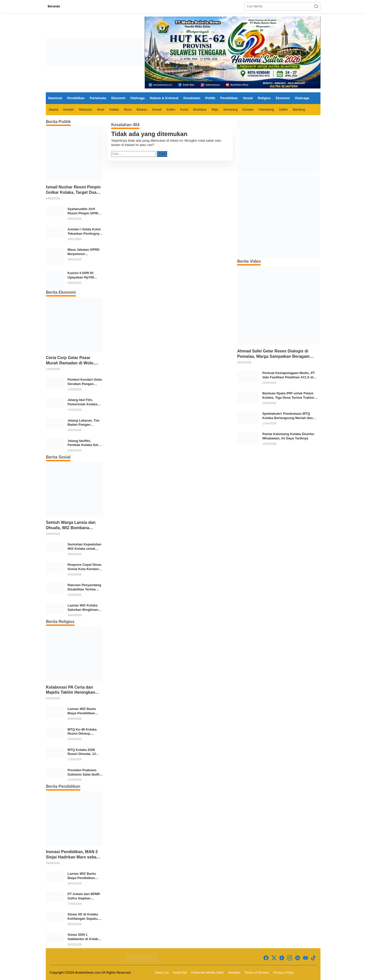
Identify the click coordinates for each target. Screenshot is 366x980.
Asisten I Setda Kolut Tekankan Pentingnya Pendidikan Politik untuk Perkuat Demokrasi (85, 232)
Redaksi (234, 972)
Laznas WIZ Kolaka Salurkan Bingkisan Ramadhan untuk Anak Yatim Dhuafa (83, 608)
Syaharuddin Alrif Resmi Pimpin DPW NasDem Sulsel (83, 211)
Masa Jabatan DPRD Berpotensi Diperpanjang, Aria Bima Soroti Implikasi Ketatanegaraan (84, 252)
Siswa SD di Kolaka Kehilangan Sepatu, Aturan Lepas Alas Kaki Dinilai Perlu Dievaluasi (83, 917)
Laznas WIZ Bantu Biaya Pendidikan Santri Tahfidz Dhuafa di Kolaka (85, 711)
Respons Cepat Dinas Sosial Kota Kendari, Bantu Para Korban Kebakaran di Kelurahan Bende (85, 567)
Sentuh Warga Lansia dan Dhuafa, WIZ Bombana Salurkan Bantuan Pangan (71, 525)
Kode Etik (180, 972)
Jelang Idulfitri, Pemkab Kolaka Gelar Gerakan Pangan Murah (85, 443)
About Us (162, 972)
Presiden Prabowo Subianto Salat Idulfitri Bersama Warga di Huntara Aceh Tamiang (85, 773)
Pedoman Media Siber (208, 972)
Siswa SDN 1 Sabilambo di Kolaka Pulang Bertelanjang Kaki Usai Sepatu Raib (85, 937)
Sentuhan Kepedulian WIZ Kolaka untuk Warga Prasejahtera (85, 547)
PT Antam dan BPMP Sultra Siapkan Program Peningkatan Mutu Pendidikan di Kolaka (85, 896)
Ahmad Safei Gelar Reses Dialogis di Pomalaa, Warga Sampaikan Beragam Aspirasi (273, 354)
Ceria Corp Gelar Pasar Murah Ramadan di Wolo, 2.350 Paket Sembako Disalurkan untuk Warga (70, 361)
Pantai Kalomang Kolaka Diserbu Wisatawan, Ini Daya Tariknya (288, 436)
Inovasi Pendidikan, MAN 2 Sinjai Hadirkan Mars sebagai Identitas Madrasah (74, 855)
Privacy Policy (283, 972)
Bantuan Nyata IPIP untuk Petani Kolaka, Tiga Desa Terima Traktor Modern (288, 396)
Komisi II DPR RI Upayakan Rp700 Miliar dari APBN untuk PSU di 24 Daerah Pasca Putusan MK (81, 275)
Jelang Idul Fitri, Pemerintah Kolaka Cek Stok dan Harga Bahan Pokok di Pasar (85, 402)
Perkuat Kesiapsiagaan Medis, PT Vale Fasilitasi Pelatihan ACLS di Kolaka (289, 375)
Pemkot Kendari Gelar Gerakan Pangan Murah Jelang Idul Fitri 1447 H (85, 382)
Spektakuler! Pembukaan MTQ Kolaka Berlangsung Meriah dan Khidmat (287, 416)
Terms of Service (257, 972)
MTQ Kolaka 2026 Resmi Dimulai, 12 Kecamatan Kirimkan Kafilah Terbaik (84, 752)
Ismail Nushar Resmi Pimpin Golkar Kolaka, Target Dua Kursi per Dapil (73, 190)
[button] (316, 6)
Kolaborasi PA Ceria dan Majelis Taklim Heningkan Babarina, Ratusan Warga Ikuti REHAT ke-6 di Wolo (71, 690)
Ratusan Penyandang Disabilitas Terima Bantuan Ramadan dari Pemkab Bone (84, 587)
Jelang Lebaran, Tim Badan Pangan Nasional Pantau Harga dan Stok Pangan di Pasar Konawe (84, 423)
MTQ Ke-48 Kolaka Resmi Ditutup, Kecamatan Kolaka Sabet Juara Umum (83, 732)
